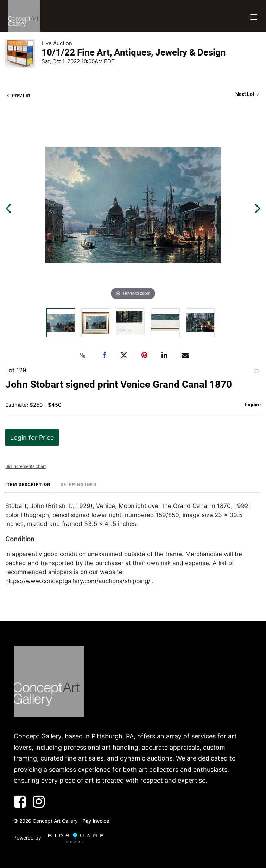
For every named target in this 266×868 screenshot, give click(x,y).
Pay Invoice (96, 821)
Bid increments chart (26, 466)
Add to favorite (256, 371)
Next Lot (247, 94)
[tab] (28, 487)
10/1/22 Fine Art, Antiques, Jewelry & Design (134, 52)
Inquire (253, 405)
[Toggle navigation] (254, 16)
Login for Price (32, 438)
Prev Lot (19, 96)
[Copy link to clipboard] (83, 355)
